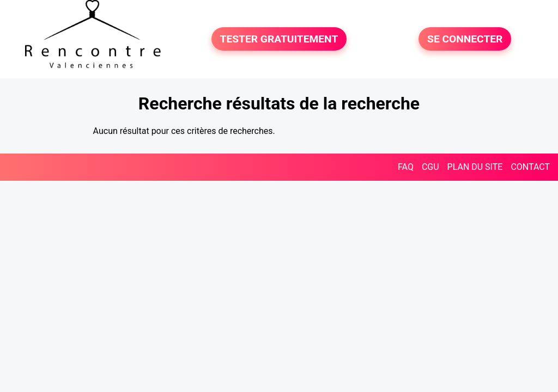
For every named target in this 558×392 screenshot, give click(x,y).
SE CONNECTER (465, 39)
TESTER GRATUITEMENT (279, 39)
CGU (430, 167)
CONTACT (530, 167)
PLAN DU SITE (475, 167)
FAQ (406, 167)
